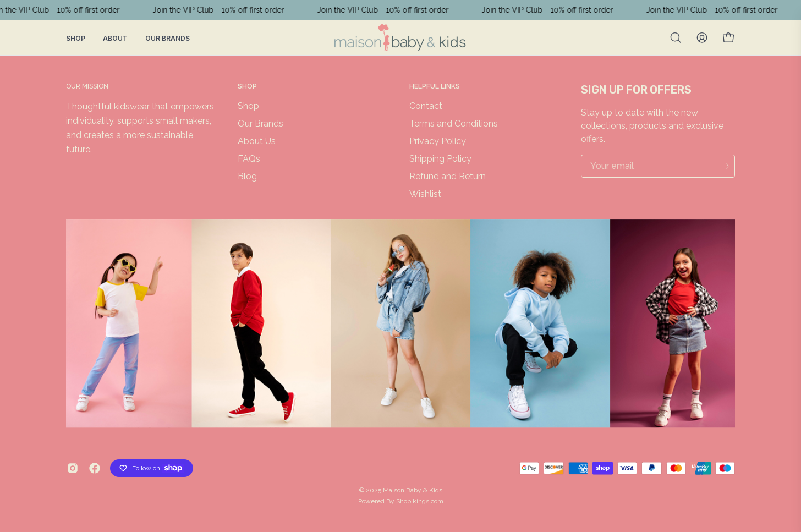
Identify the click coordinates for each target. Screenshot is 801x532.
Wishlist (425, 194)
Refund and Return (448, 176)
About (115, 38)
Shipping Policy (440, 159)
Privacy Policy (438, 141)
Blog (247, 176)
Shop (76, 38)
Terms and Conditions (454, 124)
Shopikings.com (420, 501)
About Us (257, 141)
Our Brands (168, 38)
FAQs (249, 159)
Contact (426, 106)
